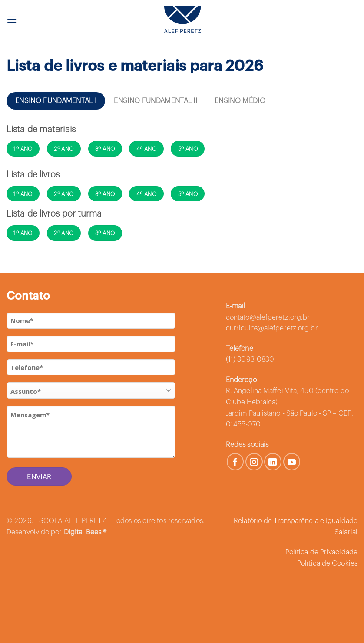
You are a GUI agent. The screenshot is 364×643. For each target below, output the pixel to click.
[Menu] (12, 19)
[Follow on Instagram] (254, 462)
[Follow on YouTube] (292, 462)
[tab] (56, 101)
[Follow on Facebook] (235, 462)
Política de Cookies (327, 563)
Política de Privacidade (321, 552)
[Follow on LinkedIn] (273, 462)
